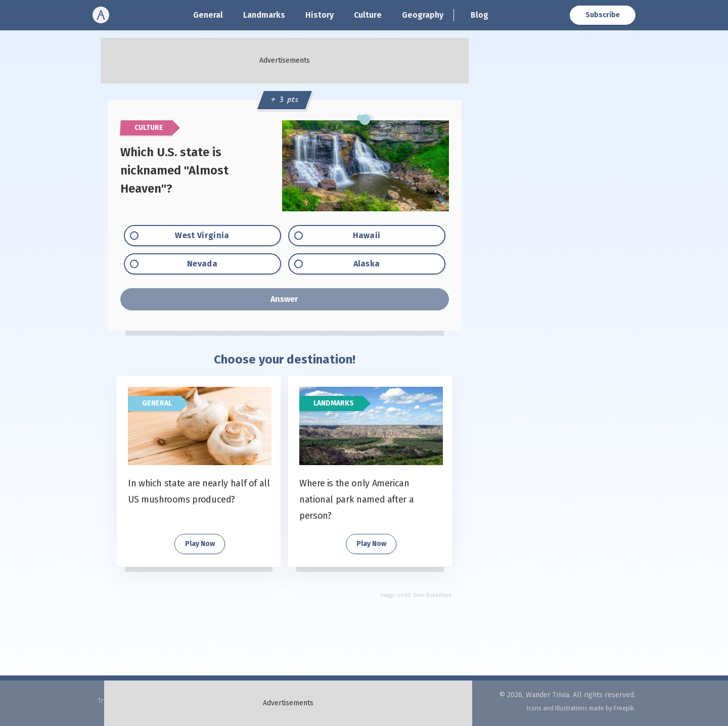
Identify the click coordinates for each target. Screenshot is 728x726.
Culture (368, 15)
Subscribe (603, 15)
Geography (423, 15)
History (320, 15)
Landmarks (264, 15)
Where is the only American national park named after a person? (356, 500)
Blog (480, 15)
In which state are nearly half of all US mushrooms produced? (199, 491)
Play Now (200, 544)
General (208, 15)
